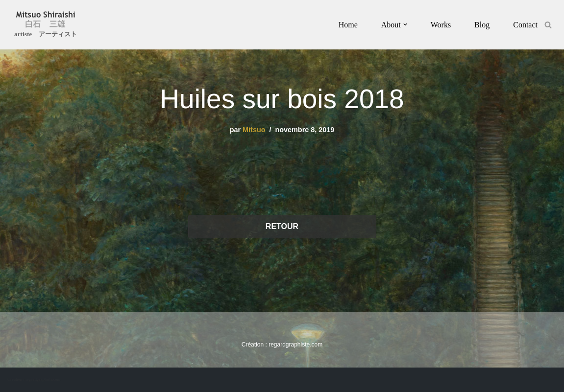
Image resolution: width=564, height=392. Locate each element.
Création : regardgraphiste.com (34, 380)
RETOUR (282, 226)
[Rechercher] (548, 25)
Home (348, 25)
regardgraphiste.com (295, 345)
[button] (405, 24)
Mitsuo (254, 130)
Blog (482, 25)
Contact (525, 25)
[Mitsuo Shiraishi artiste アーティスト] (46, 26)
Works (441, 25)
